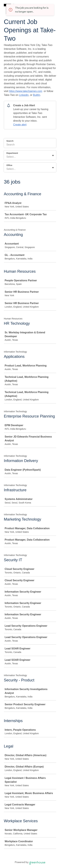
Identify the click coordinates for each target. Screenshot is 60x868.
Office (9, 165)
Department (12, 153)
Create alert (20, 125)
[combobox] (7, 157)
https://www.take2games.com (26, 91)
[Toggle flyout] (53, 156)
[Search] (30, 145)
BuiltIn (36, 95)
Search (10, 141)
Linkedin (24, 95)
